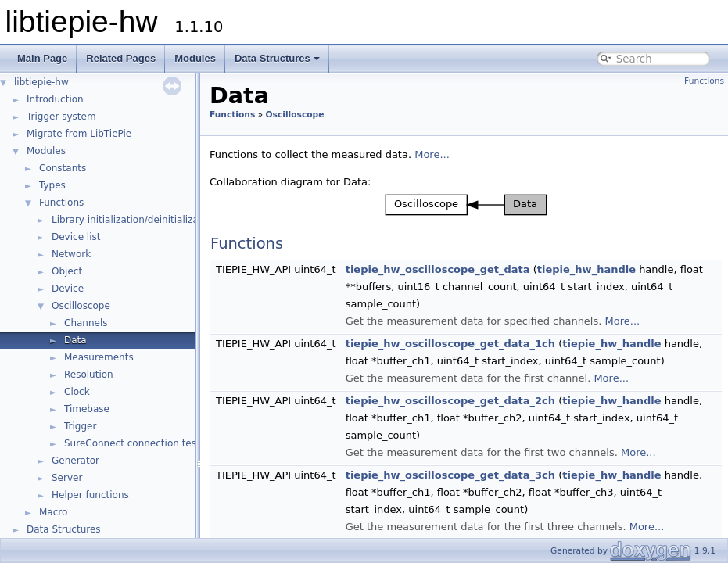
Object (67, 271)
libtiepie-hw (41, 82)
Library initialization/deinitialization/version (153, 220)
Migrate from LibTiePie (79, 134)
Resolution (89, 375)
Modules (195, 58)
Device (68, 289)
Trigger (80, 426)
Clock (77, 392)
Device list (76, 237)
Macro (53, 512)
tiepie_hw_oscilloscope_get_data (438, 269)
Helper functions (90, 495)
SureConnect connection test (132, 443)
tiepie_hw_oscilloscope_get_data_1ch (450, 344)
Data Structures (277, 58)
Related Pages (121, 58)
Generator (75, 461)
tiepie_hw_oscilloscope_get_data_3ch (450, 475)
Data (75, 340)
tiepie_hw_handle (586, 269)
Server (67, 478)
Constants (63, 168)
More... (432, 154)
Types (52, 185)
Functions (61, 203)
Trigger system (61, 117)
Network (71, 254)
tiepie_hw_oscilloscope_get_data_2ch (450, 401)
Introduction (55, 99)
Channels (86, 323)
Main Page (42, 58)
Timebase (87, 409)
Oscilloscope (81, 306)
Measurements (99, 357)
